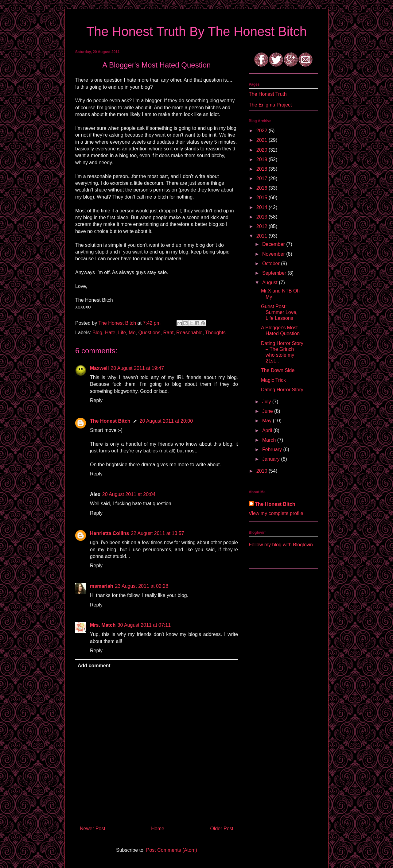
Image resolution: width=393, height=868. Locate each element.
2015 (263, 198)
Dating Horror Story (282, 390)
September (275, 273)
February (273, 449)
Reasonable (189, 333)
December (274, 244)
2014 (263, 207)
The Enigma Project (270, 105)
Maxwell (99, 368)
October (272, 263)
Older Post (222, 829)
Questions (149, 333)
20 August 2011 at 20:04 (129, 494)
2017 (263, 178)
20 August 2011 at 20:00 (166, 421)
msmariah (102, 586)
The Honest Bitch (118, 323)
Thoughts (215, 333)
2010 (263, 471)
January (272, 459)
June (268, 411)
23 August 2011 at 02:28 (142, 586)
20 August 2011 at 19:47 (137, 368)
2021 (263, 140)
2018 (263, 169)
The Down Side (278, 370)
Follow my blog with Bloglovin (281, 545)
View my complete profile (276, 513)
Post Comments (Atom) (172, 850)
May (268, 421)
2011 (263, 236)
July (267, 402)
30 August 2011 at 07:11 (144, 625)
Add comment (94, 666)
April (268, 430)
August (270, 283)
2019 (263, 159)
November (274, 254)
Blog (97, 333)
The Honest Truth (268, 94)
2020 (263, 150)
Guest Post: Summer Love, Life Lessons (279, 312)
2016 (263, 188)
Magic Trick (273, 380)
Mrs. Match (103, 625)
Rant (168, 333)
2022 (263, 131)
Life (122, 333)
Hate (110, 333)
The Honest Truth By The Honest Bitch (196, 31)
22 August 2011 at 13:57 (157, 533)
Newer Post (93, 829)
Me (132, 333)
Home (158, 829)
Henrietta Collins (109, 533)
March (270, 440)
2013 (263, 217)
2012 (263, 226)
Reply (96, 400)
